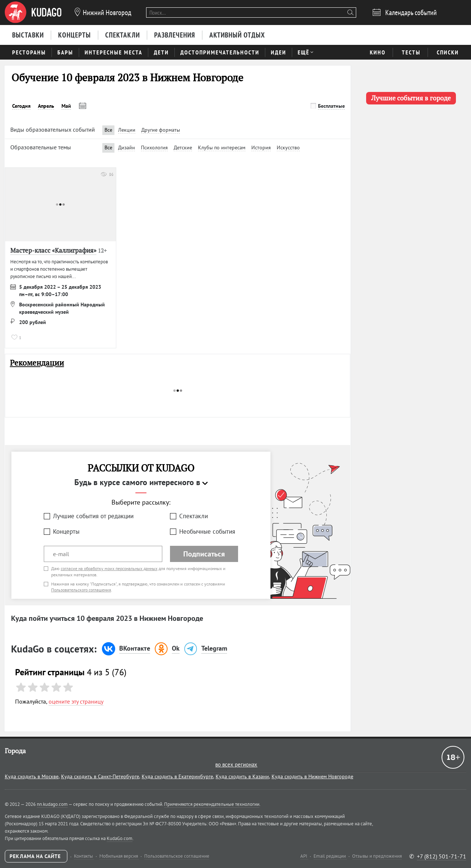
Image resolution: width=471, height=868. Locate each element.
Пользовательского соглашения (81, 590)
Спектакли (194, 516)
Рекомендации (37, 363)
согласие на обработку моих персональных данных (109, 568)
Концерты (66, 531)
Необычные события (207, 531)
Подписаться (204, 554)
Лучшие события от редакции (93, 516)
